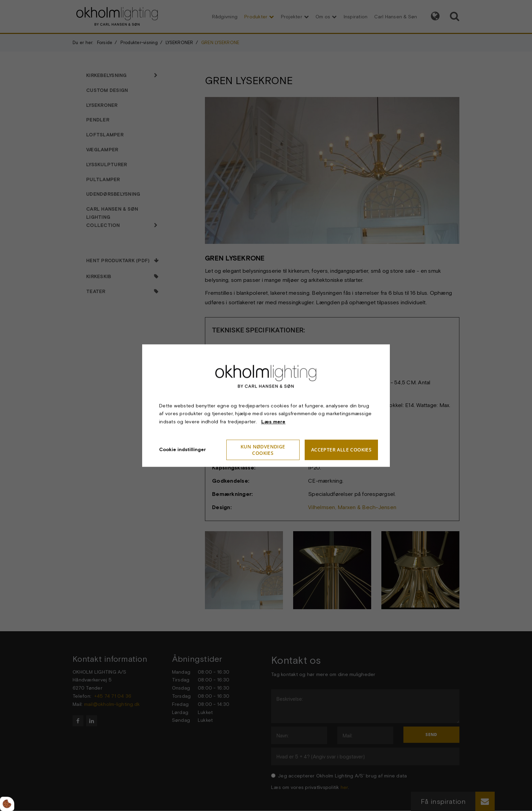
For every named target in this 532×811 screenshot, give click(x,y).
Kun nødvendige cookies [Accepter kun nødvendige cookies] (263, 450)
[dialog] (266, 405)
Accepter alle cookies (341, 450)
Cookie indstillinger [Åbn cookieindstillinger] (183, 449)
